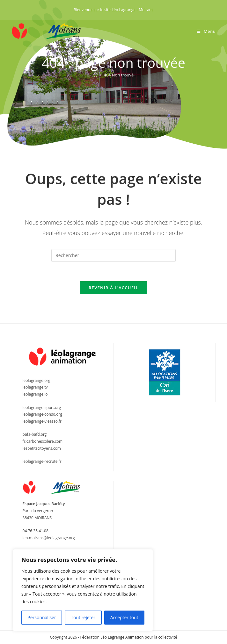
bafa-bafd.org (35, 434)
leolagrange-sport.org (42, 408)
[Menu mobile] (206, 31)
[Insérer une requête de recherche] (113, 255)
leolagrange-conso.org (42, 414)
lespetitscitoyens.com (42, 448)
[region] (83, 590)
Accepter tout (124, 617)
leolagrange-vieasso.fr (42, 421)
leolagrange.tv (35, 387)
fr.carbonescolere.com (43, 441)
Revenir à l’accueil (113, 288)
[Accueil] (95, 75)
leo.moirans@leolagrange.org (49, 538)
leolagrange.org (37, 380)
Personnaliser (42, 617)
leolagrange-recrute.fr (42, 461)
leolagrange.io (35, 394)
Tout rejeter (83, 617)
